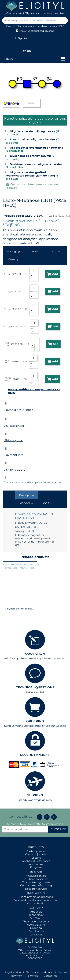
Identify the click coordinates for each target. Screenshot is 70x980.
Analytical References (36, 861)
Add (53, 274)
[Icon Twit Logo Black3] (47, 817)
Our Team (36, 918)
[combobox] (35, 21)
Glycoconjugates (36, 854)
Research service (36, 889)
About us (36, 912)
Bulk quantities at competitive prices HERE (34, 391)
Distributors (36, 931)
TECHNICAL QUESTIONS (35, 687)
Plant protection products (36, 897)
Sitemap (33, 976)
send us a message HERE (51, 26)
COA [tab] (46, 503)
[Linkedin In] (40, 817)
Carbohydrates (36, 851)
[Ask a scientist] (6, 419)
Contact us (36, 934)
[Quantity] (34, 270)
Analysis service (36, 876)
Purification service (36, 879)
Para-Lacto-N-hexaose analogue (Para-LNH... (20, 596)
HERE (35, 243)
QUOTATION (35, 654)
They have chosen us (36, 921)
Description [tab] (26, 495)
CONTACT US (35, 958)
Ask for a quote (15, 470)
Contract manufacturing (36, 885)
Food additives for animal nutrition (36, 900)
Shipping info (14, 440)
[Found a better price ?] (6, 403)
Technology (36, 915)
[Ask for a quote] (6, 463)
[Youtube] (54, 817)
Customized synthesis (36, 882)
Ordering (36, 928)
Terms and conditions (39, 972)
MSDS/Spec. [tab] (27, 503)
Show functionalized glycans (35, 31)
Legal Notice (13, 972)
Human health (36, 903)
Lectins (36, 858)
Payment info (14, 455)
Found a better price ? (20, 410)
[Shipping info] (6, 434)
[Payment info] (6, 448)
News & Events (36, 925)
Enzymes (36, 867)
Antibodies (36, 864)
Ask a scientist (14, 426)
